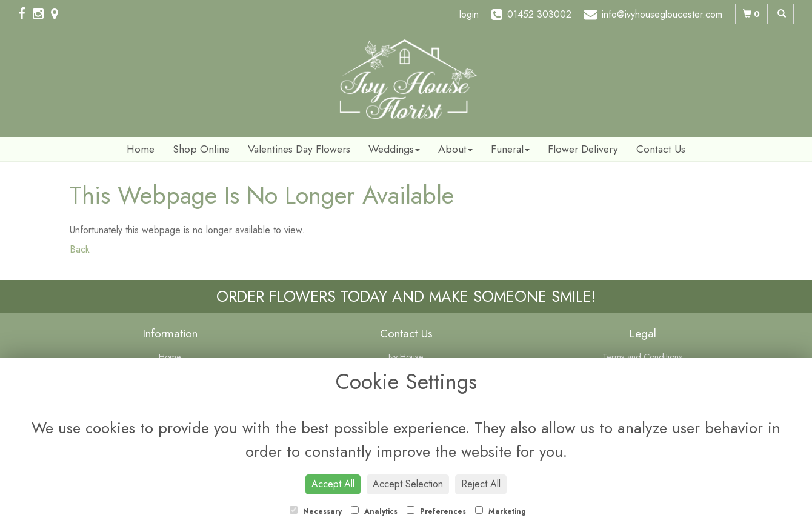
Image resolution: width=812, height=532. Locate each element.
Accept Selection (408, 484)
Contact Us (661, 149)
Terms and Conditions (642, 357)
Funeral (510, 149)
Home (141, 149)
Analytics (374, 511)
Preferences (436, 511)
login (469, 14)
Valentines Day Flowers (299, 149)
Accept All (333, 484)
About (455, 149)
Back (80, 249)
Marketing (501, 511)
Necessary (316, 511)
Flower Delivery (583, 149)
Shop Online (201, 149)
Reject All (481, 484)
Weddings (394, 149)
